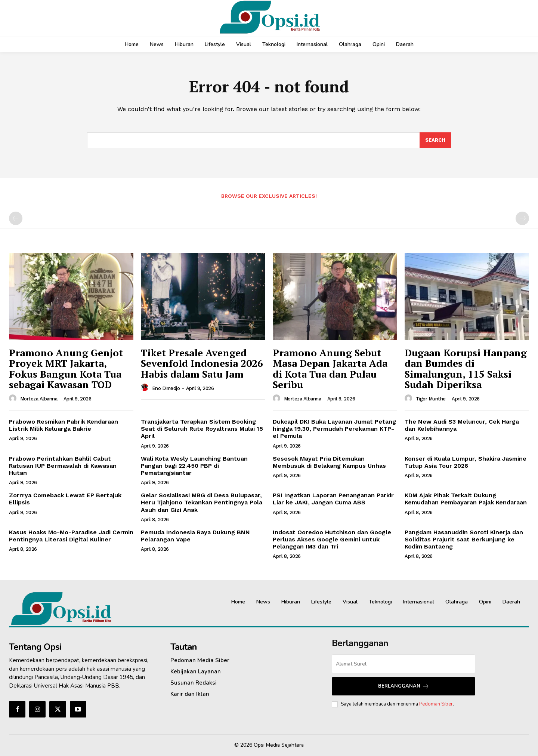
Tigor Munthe (431, 399)
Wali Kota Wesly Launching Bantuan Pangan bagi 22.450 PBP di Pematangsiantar (194, 466)
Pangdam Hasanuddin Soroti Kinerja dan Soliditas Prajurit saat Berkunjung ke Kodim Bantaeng (464, 539)
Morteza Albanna (39, 399)
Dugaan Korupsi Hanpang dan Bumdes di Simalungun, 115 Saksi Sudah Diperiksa (466, 369)
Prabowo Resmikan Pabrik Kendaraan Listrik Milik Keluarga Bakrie (64, 425)
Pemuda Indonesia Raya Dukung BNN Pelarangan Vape (195, 536)
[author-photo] (14, 399)
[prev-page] (16, 218)
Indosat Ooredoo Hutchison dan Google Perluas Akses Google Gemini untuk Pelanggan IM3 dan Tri (332, 539)
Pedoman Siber (436, 704)
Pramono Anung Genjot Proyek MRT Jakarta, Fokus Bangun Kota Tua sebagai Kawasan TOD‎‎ (66, 369)
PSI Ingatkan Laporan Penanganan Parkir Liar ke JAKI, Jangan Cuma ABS (333, 499)
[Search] (435, 140)
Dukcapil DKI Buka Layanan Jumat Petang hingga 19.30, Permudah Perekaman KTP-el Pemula (334, 429)
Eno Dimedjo (166, 388)
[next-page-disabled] (522, 218)
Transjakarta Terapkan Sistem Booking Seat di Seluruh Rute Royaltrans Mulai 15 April (202, 429)
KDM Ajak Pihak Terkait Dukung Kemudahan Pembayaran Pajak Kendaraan (466, 499)
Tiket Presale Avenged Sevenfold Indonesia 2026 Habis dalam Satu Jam (202, 363)
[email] (403, 664)
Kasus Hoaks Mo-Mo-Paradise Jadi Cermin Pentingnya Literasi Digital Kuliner (71, 536)
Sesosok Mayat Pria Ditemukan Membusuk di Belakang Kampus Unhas (329, 462)
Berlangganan (404, 686)
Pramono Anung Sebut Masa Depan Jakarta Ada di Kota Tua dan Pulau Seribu (330, 369)
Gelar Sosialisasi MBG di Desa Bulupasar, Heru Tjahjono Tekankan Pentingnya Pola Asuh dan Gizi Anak (202, 502)
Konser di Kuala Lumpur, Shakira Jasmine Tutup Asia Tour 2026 (466, 462)
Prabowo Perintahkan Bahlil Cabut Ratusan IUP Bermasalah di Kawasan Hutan (63, 466)
